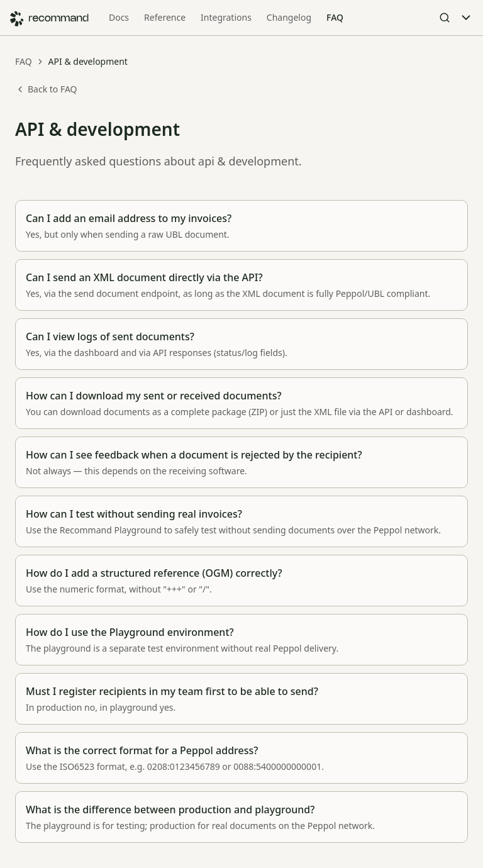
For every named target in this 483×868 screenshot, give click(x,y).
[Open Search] (445, 18)
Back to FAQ (46, 89)
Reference (165, 17)
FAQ (335, 17)
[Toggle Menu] (466, 18)
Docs (119, 17)
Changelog (289, 17)
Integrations (226, 17)
